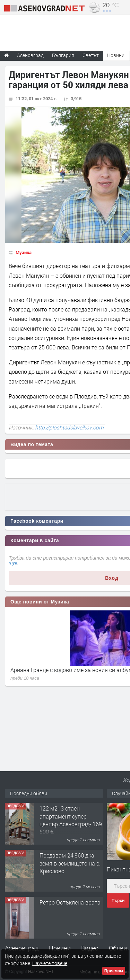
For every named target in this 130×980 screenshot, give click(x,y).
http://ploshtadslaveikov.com (69, 427)
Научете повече (50, 963)
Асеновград (22, 948)
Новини (116, 55)
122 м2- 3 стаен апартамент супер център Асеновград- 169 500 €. (71, 820)
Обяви (118, 948)
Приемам (114, 971)
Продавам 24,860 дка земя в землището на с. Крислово (70, 863)
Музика (24, 252)
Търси (118, 901)
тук (13, 563)
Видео (90, 948)
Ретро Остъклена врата (70, 902)
